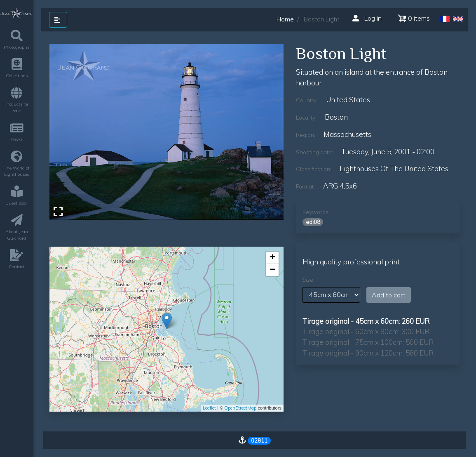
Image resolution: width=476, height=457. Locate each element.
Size (308, 280)
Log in (367, 18)
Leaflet (209, 408)
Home (285, 19)
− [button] (273, 270)
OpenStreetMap (240, 408)
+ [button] (273, 258)
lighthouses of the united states (394, 168)
